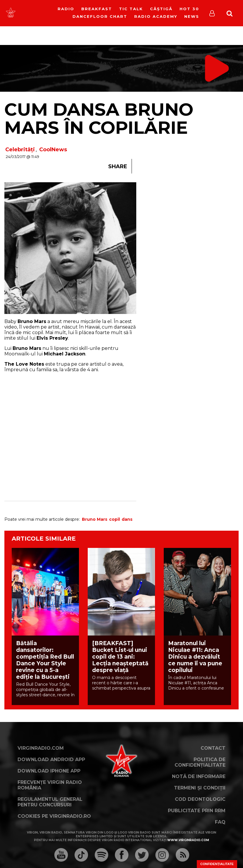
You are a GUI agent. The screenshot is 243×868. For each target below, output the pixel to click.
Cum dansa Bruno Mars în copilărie (99, 118)
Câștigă (161, 9)
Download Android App (51, 759)
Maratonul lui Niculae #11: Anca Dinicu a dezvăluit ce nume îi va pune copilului (195, 657)
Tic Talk (131, 9)
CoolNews (53, 150)
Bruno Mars (95, 519)
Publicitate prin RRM (197, 811)
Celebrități (20, 150)
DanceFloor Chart (100, 16)
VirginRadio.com (41, 748)
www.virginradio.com (188, 840)
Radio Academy (156, 16)
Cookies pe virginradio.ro (54, 816)
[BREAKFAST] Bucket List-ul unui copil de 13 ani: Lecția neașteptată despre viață (120, 657)
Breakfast (97, 9)
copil (114, 519)
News (192, 16)
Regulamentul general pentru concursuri (50, 802)
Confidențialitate (217, 864)
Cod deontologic (200, 799)
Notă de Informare (199, 776)
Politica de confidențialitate (200, 762)
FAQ (220, 822)
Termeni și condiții (200, 788)
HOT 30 (189, 9)
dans (127, 519)
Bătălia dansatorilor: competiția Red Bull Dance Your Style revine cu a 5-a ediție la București (45, 660)
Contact (213, 748)
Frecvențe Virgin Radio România (50, 785)
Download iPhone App (49, 771)
